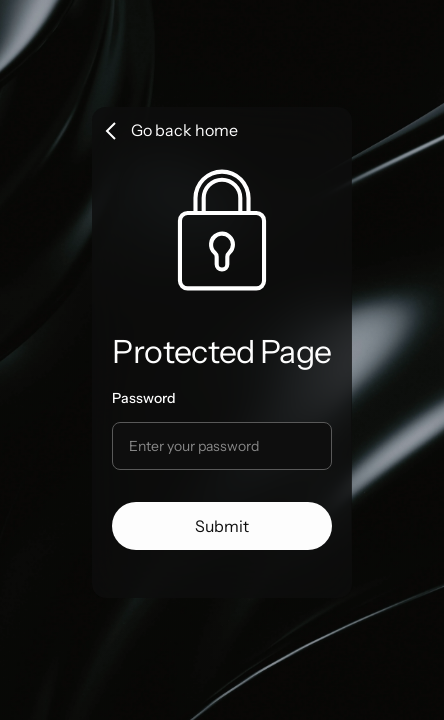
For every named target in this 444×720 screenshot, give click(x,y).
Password (144, 398)
